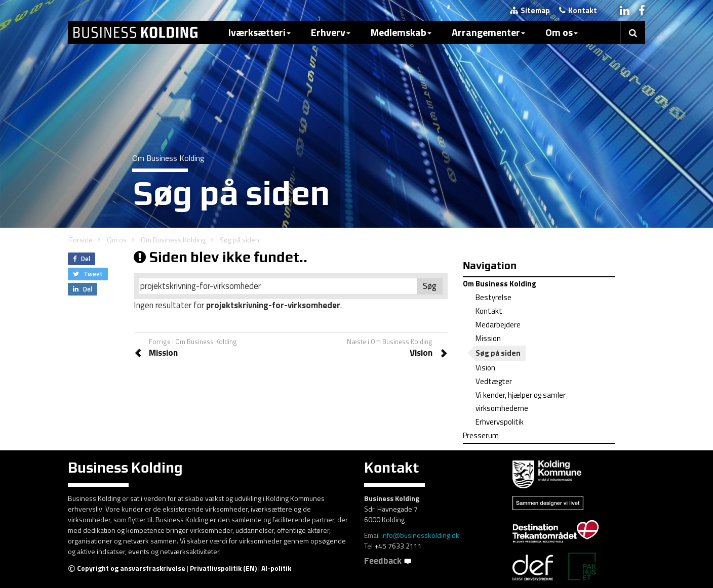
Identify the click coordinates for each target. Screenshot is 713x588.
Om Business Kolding (173, 240)
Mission (488, 338)
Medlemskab (401, 32)
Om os (562, 32)
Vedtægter (494, 381)
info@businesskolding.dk (420, 535)
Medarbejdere (498, 325)
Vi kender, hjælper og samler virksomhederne (521, 402)
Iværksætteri (260, 32)
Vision (485, 368)
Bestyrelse (493, 297)
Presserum (481, 435)
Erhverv (331, 32)
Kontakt (578, 10)
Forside (81, 240)
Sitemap (530, 10)
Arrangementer (488, 32)
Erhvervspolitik (500, 422)
